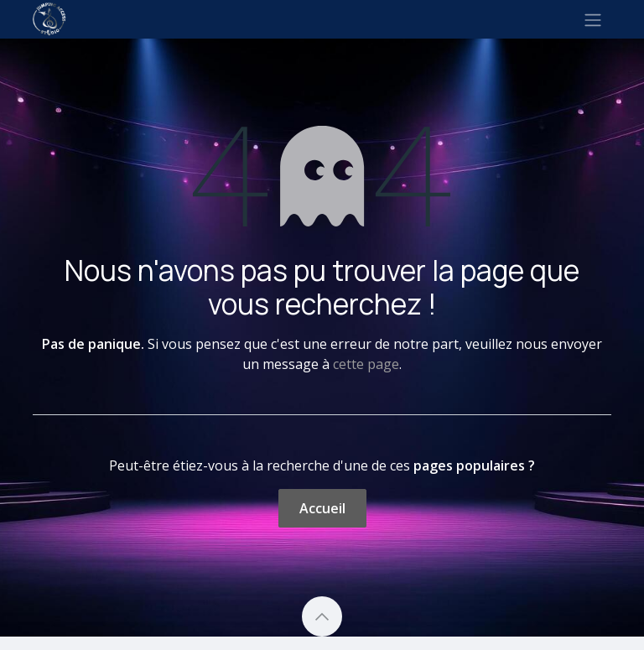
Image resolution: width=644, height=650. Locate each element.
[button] (322, 616)
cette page (366, 364)
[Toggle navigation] (593, 19)
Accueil (322, 508)
